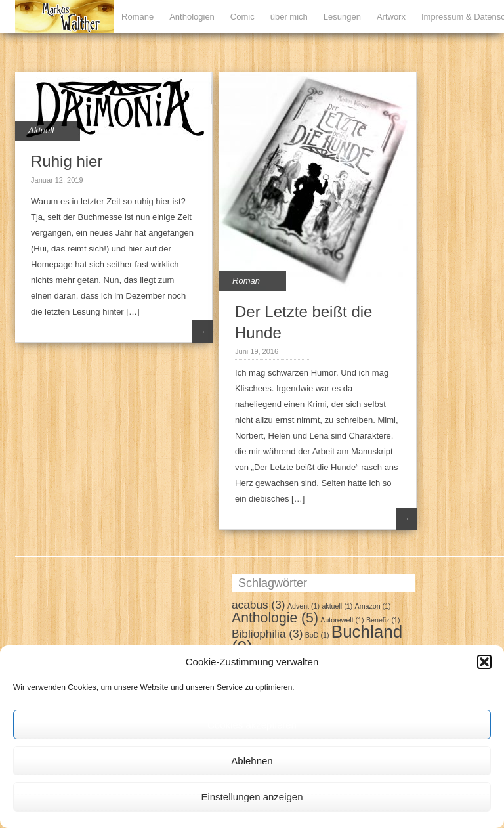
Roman (246, 281)
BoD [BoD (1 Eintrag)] (317, 635)
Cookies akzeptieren (252, 725)
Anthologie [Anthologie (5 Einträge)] (275, 618)
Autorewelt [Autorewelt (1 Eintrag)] (342, 620)
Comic (242, 17)
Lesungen (342, 17)
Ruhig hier (67, 161)
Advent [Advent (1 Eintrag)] (304, 606)
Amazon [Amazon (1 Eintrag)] (373, 606)
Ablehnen (252, 761)
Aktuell (41, 130)
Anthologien (192, 17)
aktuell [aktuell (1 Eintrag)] (337, 606)
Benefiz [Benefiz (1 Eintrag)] (383, 620)
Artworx (391, 17)
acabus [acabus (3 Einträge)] (259, 605)
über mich (289, 17)
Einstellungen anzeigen (252, 797)
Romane (137, 17)
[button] (484, 662)
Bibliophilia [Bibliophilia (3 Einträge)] (267, 634)
